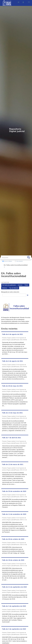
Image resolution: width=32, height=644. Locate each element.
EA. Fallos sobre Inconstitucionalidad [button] (16, 266)
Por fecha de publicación (9, 285)
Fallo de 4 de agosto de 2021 (13, 334)
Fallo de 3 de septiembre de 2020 (14, 606)
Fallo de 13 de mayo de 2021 (12, 413)
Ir (28, 295)
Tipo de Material (14, 288)
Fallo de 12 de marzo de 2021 (13, 464)
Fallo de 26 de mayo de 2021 (12, 386)
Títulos (26, 285)
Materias (5, 288)
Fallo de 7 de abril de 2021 (12, 438)
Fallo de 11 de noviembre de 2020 (14, 514)
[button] (19, 2)
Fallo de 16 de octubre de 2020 (13, 560)
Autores (20, 285)
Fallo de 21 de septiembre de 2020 (14, 587)
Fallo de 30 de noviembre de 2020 (14, 491)
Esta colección (19, 261)
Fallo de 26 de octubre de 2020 (13, 539)
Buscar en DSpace (7, 261)
